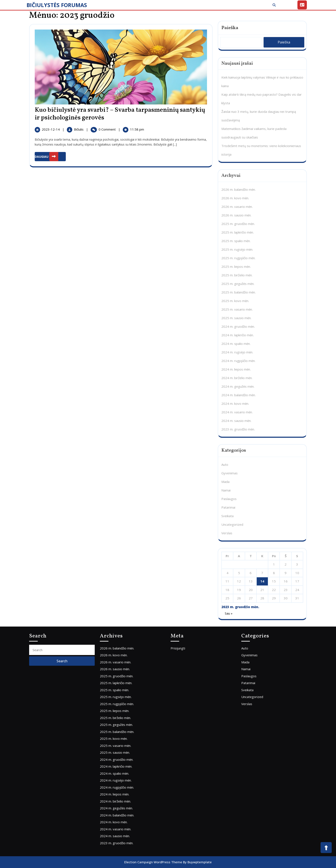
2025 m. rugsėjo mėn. (237, 249)
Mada (225, 482)
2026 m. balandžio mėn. (238, 189)
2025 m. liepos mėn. (236, 267)
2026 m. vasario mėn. (237, 207)
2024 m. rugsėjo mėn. (237, 352)
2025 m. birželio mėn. (237, 275)
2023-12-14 (51, 129)
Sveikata (227, 516)
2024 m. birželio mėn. (237, 378)
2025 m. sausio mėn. (236, 318)
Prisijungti (178, 648)
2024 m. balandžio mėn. (238, 395)
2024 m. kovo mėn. (235, 403)
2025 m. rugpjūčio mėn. (238, 258)
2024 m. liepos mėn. (236, 369)
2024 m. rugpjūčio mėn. (238, 361)
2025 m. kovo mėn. (235, 301)
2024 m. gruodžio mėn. (238, 326)
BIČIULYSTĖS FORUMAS (57, 5)
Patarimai (228, 507)
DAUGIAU (50, 157)
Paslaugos (229, 499)
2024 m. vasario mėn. (237, 412)
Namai (226, 490)
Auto (225, 465)
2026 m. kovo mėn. (235, 198)
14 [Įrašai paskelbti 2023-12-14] (262, 581)
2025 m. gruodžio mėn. (238, 224)
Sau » (229, 613)
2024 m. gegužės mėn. (238, 386)
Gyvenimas (229, 473)
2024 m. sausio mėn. (236, 421)
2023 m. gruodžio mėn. (238, 429)
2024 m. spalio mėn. (236, 344)
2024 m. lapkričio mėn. (238, 335)
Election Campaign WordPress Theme (153, 862)
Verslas (227, 533)
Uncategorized (232, 524)
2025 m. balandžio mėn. (238, 292)
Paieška (230, 28)
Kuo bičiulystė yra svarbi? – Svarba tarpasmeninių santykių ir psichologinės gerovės (120, 114)
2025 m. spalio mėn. (236, 241)
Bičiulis (79, 129)
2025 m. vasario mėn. (237, 309)
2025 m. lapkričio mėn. (238, 232)
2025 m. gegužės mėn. (238, 284)
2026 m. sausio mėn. (236, 215)
